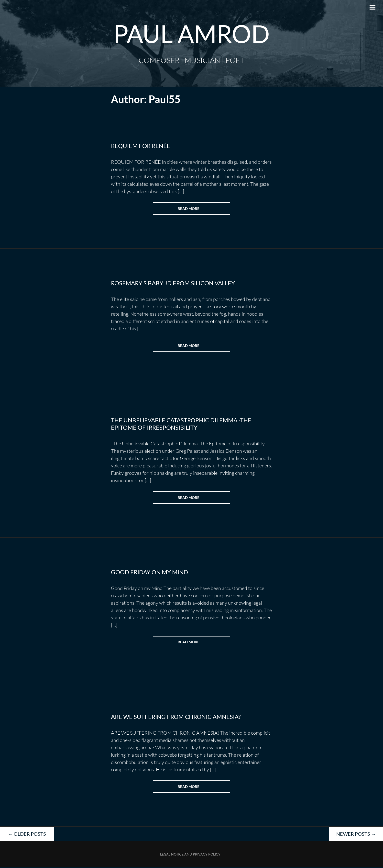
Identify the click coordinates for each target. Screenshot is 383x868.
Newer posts (356, 835)
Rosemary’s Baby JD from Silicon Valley (173, 283)
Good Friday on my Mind (149, 573)
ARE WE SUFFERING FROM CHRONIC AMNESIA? (176, 717)
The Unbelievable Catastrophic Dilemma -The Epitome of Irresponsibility (181, 424)
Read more (199, 210)
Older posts (27, 835)
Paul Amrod (191, 34)
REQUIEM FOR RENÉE (141, 146)
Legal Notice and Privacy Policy (190, 855)
